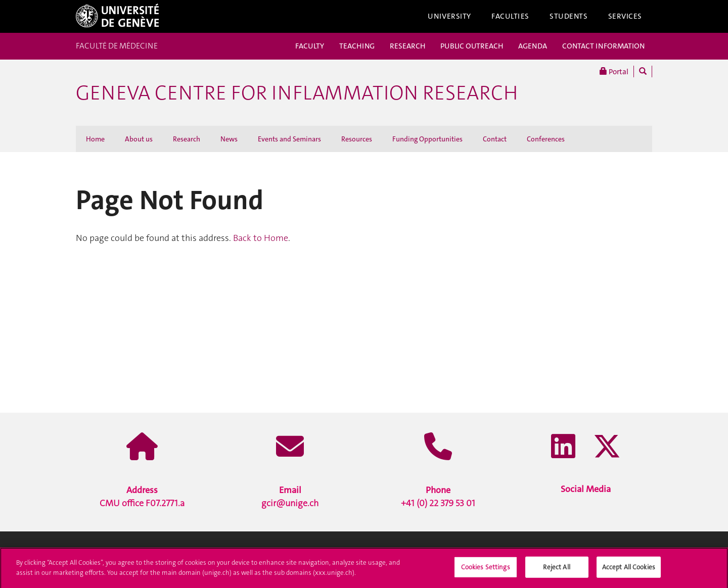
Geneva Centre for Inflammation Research (297, 93)
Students (569, 16)
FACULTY (310, 46)
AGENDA (533, 46)
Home (95, 139)
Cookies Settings (486, 571)
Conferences (546, 139)
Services (625, 16)
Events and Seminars (289, 139)
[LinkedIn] (563, 448)
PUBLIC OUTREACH (472, 46)
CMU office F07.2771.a (142, 497)
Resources (357, 139)
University (449, 16)
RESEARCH (407, 46)
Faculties (510, 16)
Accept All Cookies (629, 571)
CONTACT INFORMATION (603, 46)
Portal (614, 71)
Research (187, 139)
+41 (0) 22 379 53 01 (438, 497)
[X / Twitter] (607, 448)
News (229, 139)
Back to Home (261, 238)
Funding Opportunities (427, 139)
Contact (495, 139)
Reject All (556, 571)
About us (139, 139)
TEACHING (357, 46)
